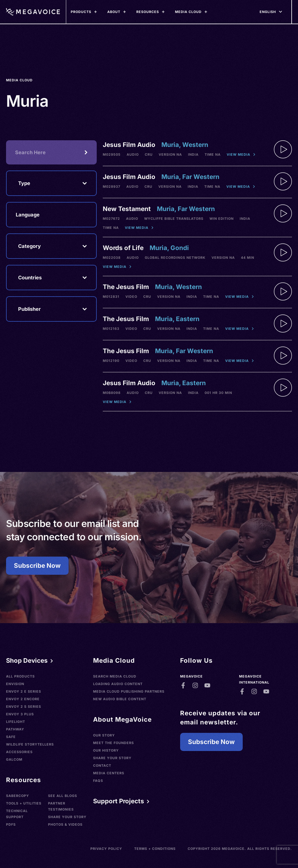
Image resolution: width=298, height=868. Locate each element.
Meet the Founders (113, 743)
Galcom (14, 759)
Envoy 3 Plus (20, 714)
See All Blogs (63, 796)
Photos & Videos (65, 824)
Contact (102, 766)
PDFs (11, 824)
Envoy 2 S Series (24, 707)
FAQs (98, 781)
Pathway (15, 729)
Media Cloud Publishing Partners (129, 691)
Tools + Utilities (24, 803)
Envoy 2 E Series (24, 691)
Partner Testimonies (61, 806)
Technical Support (17, 814)
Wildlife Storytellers (30, 744)
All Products (20, 676)
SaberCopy (18, 796)
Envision (15, 684)
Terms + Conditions (155, 849)
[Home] (33, 12)
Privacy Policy (106, 849)
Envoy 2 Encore (23, 699)
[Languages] (268, 12)
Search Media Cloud (115, 676)
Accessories (19, 752)
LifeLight (16, 722)
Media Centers (109, 773)
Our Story (104, 735)
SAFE (11, 737)
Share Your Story (67, 817)
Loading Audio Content (118, 684)
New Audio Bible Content (120, 699)
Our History (106, 750)
